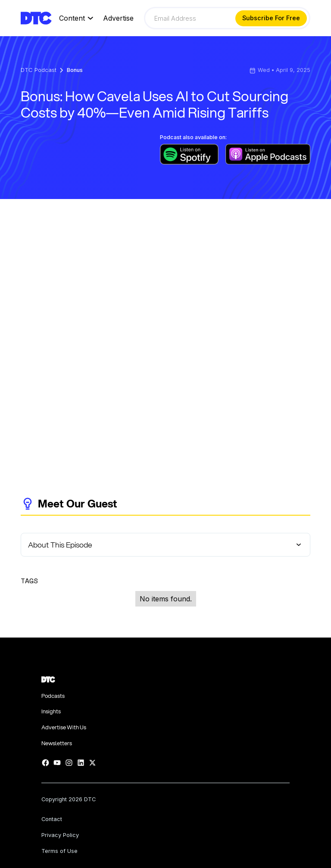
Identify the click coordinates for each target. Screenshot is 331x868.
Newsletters (57, 743)
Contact (52, 820)
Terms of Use (59, 851)
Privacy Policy (60, 835)
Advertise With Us (64, 727)
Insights (51, 711)
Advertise (118, 18)
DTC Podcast (39, 70)
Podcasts (53, 696)
